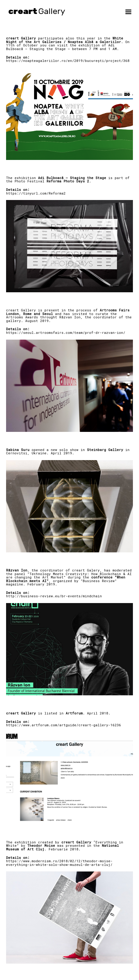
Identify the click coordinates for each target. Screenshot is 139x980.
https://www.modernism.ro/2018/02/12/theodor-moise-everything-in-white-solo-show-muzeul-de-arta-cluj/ (59, 863)
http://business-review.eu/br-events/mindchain (54, 596)
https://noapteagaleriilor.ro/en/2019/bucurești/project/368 (68, 61)
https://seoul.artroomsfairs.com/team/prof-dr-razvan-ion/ (66, 333)
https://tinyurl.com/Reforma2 (36, 193)
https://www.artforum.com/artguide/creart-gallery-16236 (64, 725)
